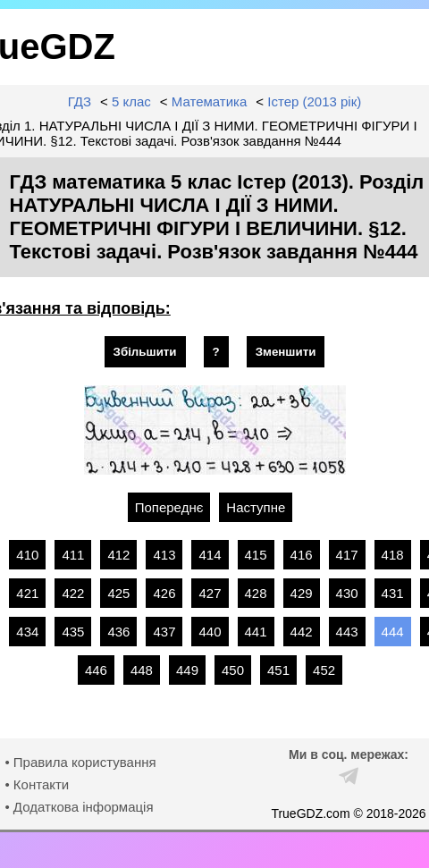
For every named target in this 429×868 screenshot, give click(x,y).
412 (118, 555)
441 (256, 632)
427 (210, 593)
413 (164, 555)
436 (118, 632)
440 (210, 632)
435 (73, 632)
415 (256, 555)
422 (73, 593)
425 (118, 593)
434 (27, 632)
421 (27, 593)
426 (164, 593)
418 (393, 555)
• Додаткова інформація (79, 807)
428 (256, 593)
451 (278, 670)
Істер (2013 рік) (314, 101)
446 (96, 670)
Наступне (256, 507)
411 (73, 555)
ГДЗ (80, 101)
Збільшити (145, 352)
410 (27, 555)
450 (233, 670)
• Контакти (37, 784)
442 (302, 632)
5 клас (131, 101)
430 (347, 593)
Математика (210, 101)
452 (324, 670)
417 (347, 555)
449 (187, 670)
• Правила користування (80, 762)
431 (393, 593)
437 (164, 632)
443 (347, 632)
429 (302, 593)
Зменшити (286, 352)
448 (142, 670)
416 (302, 555)
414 (210, 555)
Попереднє (169, 507)
